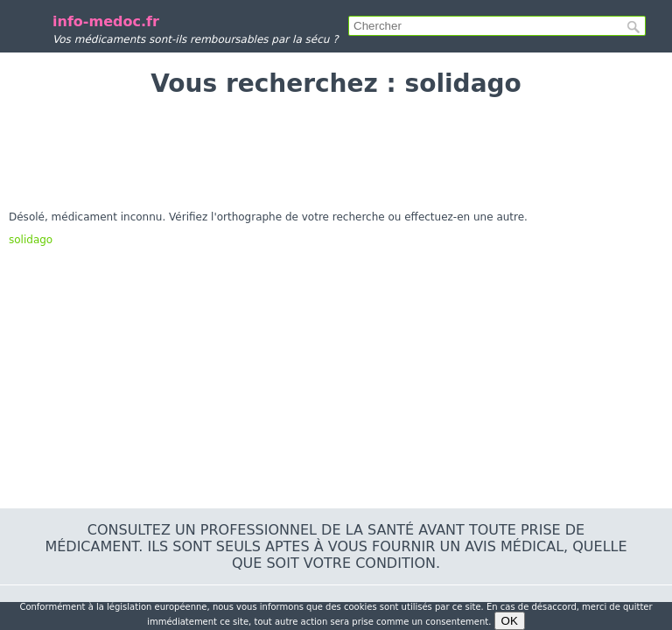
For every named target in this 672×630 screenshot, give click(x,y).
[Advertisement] (336, 154)
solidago (31, 240)
